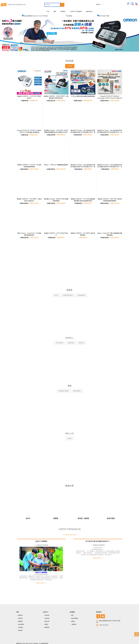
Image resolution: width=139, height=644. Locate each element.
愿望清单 (47, 626)
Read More (40, 582)
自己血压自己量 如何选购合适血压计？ (98, 540)
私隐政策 (20, 620)
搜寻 (72, 614)
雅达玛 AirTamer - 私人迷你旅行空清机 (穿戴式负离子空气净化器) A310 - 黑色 (83, 165)
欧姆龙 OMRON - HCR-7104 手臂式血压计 (29, 96)
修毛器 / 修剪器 (83, 517)
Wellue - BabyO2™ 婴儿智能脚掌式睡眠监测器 (110, 233)
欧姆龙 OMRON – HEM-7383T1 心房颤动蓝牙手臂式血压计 (56, 96)
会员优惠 (20, 626)
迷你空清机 (111, 517)
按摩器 (56, 517)
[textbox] (53, 4)
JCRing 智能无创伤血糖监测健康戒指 (83, 95)
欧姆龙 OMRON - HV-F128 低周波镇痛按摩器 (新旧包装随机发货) (83, 199)
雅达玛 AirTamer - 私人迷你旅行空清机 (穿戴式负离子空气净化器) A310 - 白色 (110, 165)
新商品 (73, 620)
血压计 (28, 517)
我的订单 (47, 620)
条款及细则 (21, 623)
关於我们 (20, 629)
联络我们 (20, 614)
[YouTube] (103, 615)
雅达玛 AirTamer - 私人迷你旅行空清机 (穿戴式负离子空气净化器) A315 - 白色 (110, 131)
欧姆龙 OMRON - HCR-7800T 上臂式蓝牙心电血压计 (29, 199)
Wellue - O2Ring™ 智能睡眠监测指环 (56, 163)
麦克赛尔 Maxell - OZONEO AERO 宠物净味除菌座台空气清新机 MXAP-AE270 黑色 (56, 131)
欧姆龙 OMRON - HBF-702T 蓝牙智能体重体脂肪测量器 (110, 199)
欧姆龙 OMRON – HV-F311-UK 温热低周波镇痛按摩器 (29, 164)
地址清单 (47, 617)
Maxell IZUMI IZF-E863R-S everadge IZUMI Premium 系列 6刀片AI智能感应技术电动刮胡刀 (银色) (110, 97)
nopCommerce (118, 640)
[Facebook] (98, 615)
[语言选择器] (100, 4)
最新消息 (74, 623)
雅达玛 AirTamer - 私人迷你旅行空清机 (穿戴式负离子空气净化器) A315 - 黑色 (83, 131)
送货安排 (20, 617)
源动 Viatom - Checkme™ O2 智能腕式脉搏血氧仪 (29, 233)
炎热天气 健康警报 (41, 540)
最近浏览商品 (75, 617)
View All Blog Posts (70, 533)
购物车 (124, 3)
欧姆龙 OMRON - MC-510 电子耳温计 (56, 233)
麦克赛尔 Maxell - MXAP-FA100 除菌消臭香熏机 (56, 199)
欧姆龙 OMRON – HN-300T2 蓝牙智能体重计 (83, 233)
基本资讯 (47, 614)
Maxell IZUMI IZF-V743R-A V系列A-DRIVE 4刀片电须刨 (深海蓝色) (29, 130)
